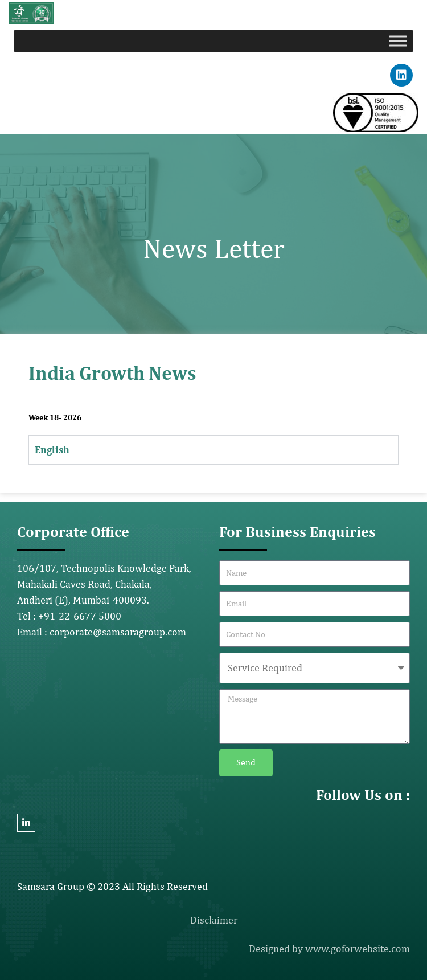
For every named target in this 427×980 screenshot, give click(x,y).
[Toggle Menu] (398, 41)
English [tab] (52, 450)
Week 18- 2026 (55, 417)
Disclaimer (214, 920)
